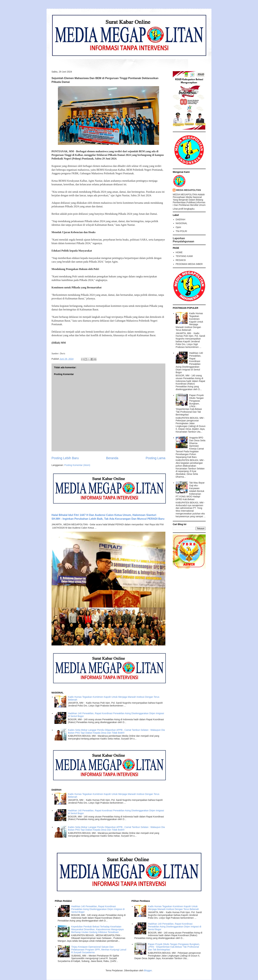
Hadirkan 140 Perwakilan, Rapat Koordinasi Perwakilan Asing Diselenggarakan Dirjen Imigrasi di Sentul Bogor (189, 363)
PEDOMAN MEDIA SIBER (189, 264)
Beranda (112, 458)
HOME (179, 252)
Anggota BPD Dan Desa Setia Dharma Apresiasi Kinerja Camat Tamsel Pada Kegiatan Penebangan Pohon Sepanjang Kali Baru (191, 447)
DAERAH (181, 219)
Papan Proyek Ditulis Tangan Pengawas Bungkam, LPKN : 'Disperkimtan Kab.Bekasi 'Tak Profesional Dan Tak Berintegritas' (190, 405)
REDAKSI (181, 260)
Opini (178, 227)
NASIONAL (182, 223)
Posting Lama (155, 458)
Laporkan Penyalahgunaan (183, 240)
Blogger (148, 970)
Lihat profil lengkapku (184, 209)
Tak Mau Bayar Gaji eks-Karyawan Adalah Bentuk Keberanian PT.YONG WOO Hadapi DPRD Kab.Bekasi (190, 491)
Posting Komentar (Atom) (77, 465)
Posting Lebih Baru (65, 458)
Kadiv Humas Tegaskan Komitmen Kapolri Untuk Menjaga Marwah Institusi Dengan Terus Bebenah (189, 322)
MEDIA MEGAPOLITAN (188, 190)
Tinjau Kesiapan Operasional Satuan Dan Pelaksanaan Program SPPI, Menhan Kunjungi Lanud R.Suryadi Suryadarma (99, 950)
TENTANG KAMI (184, 256)
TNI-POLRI (181, 231)
